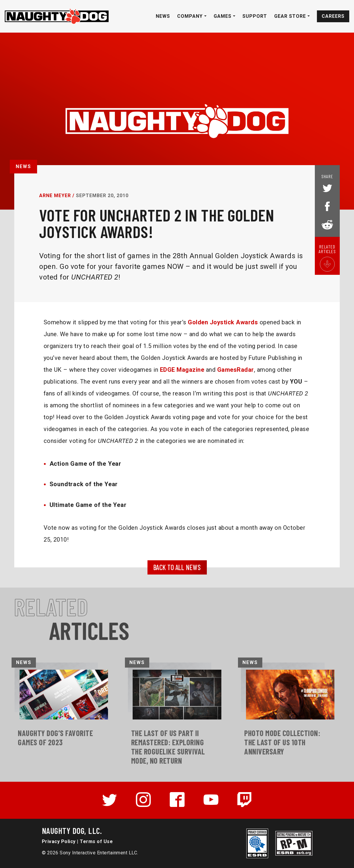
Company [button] (191, 16)
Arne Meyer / (57, 196)
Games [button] (223, 16)
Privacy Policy (59, 841)
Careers (333, 16)
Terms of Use (96, 841)
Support (255, 16)
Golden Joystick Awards (223, 322)
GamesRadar (236, 370)
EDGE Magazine (182, 370)
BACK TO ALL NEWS (177, 567)
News (163, 16)
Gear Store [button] (291, 16)
